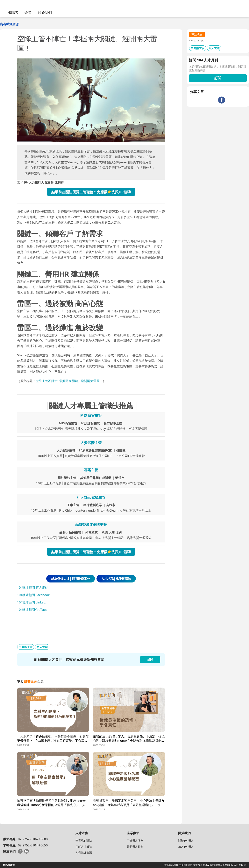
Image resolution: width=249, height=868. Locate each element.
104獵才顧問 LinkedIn (33, 602)
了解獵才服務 (135, 841)
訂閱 (218, 78)
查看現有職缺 (84, 841)
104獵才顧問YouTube (32, 610)
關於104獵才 (186, 841)
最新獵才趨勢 (135, 847)
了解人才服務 (84, 847)
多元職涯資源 (84, 853)
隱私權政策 (9, 865)
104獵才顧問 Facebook (33, 595)
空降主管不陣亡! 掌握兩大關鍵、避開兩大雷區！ (69, 381)
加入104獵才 (186, 847)
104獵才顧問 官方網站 (33, 588)
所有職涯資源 (9, 24)
